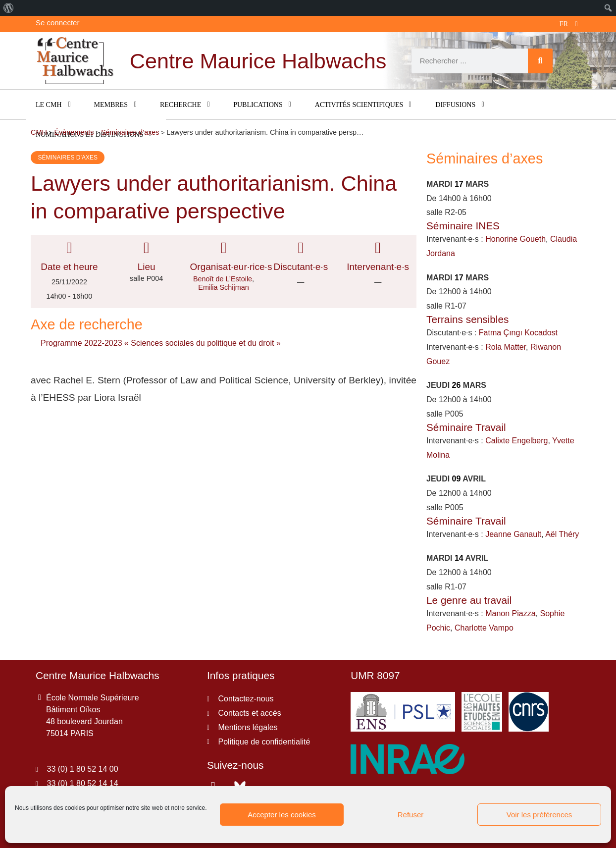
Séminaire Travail (466, 427)
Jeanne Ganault (513, 534)
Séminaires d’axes (68, 158)
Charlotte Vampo (484, 628)
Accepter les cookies (282, 815)
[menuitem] (9, 8)
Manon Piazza (510, 613)
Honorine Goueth (515, 239)
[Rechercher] (540, 61)
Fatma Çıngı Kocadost (518, 333)
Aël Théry (562, 534)
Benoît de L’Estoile (223, 279)
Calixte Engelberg (516, 441)
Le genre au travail (469, 600)
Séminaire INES (463, 226)
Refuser (411, 815)
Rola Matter (506, 347)
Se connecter (57, 23)
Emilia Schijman (223, 287)
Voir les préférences (539, 815)
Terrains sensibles (467, 319)
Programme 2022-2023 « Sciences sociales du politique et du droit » (161, 343)
